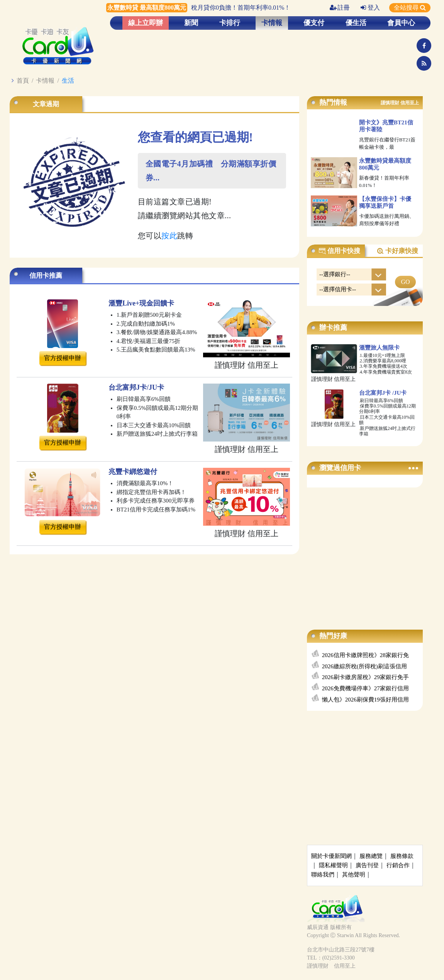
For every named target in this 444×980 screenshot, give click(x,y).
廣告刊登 (367, 865)
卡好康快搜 (397, 251)
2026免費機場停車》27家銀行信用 (365, 688)
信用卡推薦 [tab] (46, 276)
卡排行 (230, 23)
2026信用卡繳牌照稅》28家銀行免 (365, 655)
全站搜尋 (410, 8)
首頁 (23, 81)
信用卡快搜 (339, 251)
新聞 (191, 23)
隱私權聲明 (333, 865)
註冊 (340, 8)
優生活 (356, 23)
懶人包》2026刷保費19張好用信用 (365, 700)
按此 (169, 236)
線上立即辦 (146, 23)
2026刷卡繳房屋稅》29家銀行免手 (365, 677)
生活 (68, 81)
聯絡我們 (323, 875)
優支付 (314, 23)
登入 (370, 8)
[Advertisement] (365, 551)
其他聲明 (354, 875)
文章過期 (46, 104)
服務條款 (402, 856)
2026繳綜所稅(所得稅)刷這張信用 (364, 666)
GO (405, 282)
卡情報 (272, 23)
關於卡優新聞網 (331, 856)
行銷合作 (398, 865)
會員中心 (401, 23)
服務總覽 (371, 856)
